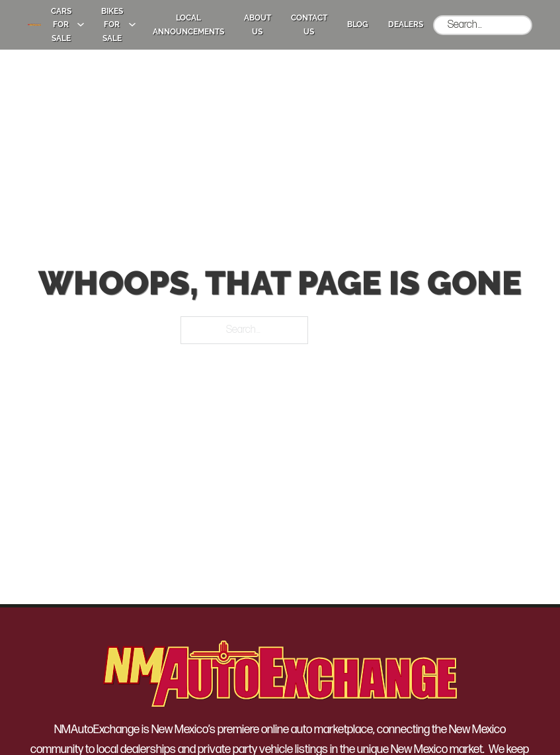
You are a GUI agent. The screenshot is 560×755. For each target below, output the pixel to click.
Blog (358, 24)
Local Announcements (188, 24)
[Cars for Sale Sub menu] (81, 24)
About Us (258, 24)
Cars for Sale (61, 25)
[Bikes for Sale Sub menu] (132, 24)
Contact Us (309, 24)
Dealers (406, 24)
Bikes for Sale (112, 25)
